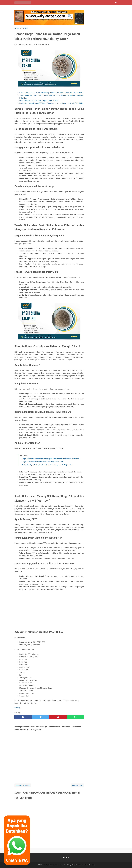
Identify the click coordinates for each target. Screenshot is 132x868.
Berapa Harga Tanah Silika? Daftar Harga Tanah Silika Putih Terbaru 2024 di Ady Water (51, 93)
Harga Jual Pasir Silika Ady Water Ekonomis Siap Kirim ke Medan (43, 462)
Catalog (17, 708)
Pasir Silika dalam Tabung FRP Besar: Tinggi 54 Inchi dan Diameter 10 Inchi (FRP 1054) (51, 103)
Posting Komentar (44, 44)
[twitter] (41, 717)
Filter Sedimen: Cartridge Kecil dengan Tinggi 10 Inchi (39, 101)
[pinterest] (58, 717)
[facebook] (23, 717)
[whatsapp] (75, 717)
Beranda (66, 858)
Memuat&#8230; (49, 823)
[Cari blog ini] (116, 3)
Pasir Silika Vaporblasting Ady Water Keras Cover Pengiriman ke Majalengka (47, 465)
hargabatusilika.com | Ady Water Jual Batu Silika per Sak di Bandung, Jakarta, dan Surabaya (69, 865)
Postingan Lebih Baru (23, 785)
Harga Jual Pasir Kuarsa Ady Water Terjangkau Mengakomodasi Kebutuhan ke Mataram (51, 459)
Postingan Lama (77, 785)
